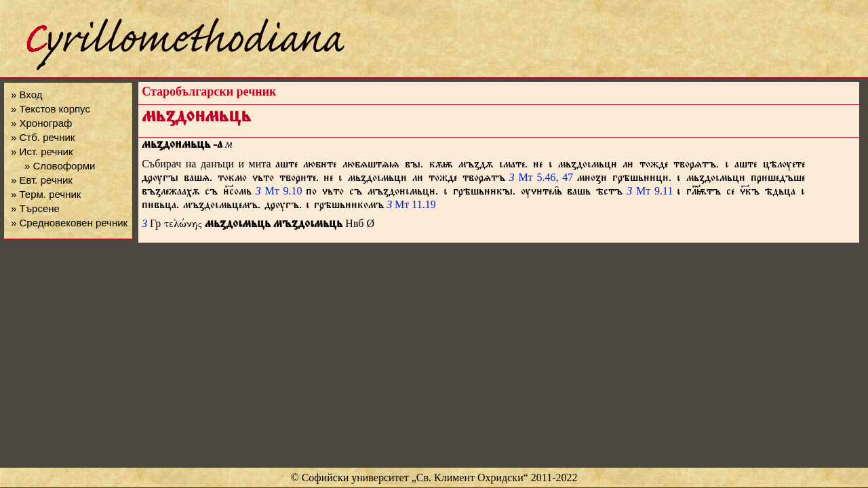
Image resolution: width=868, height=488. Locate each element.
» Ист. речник (42, 151)
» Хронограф (41, 123)
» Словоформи (60, 166)
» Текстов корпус (51, 109)
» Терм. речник (46, 194)
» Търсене (35, 208)
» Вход (26, 95)
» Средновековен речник (69, 223)
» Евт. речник (42, 180)
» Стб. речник (43, 137)
